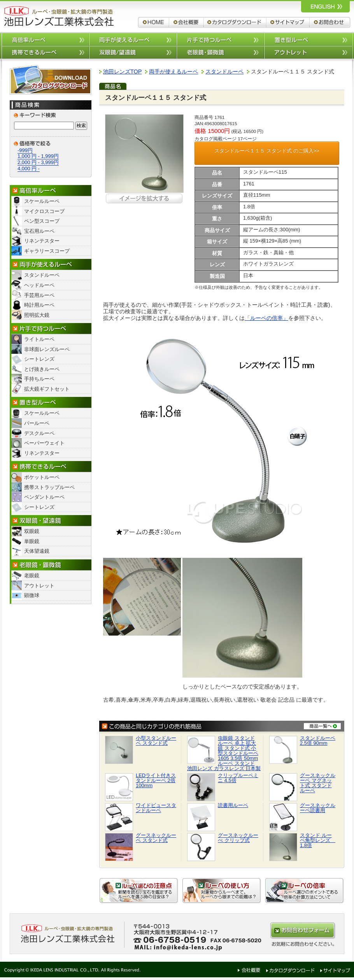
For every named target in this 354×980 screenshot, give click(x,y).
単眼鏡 (32, 541)
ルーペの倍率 (305, 891)
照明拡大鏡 (37, 315)
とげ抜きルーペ (42, 369)
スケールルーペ (42, 201)
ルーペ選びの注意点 (139, 891)
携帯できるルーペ (45, 53)
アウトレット (308, 53)
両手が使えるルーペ (133, 39)
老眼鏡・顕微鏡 (51, 565)
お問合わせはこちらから (303, 930)
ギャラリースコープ (47, 251)
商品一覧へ (322, 726)
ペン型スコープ (42, 221)
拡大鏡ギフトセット (47, 389)
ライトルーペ (39, 339)
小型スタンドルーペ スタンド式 (156, 741)
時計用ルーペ (39, 305)
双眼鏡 (32, 531)
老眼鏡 (32, 576)
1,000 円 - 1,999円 (38, 156)
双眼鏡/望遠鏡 (133, 53)
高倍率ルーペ (45, 39)
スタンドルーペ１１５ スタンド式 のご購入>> (267, 151)
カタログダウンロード (235, 22)
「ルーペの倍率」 (266, 318)
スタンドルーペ (42, 275)
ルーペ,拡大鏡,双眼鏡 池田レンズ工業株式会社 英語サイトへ (325, 6)
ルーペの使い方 (222, 891)
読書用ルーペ (233, 805)
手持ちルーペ (39, 379)
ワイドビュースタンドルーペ (156, 808)
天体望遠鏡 (37, 551)
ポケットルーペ (42, 477)
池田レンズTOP (122, 72)
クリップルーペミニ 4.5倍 (238, 778)
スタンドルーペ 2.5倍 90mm (318, 741)
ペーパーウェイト (44, 443)
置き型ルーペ (308, 39)
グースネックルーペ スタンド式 (156, 838)
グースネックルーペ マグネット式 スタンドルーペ (318, 783)
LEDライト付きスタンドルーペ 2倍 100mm (156, 780)
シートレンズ (39, 359)
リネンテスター (42, 241)
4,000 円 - (29, 169)
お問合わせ (330, 22)
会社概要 (187, 22)
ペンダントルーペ (44, 497)
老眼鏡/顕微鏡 (220, 53)
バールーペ (37, 423)
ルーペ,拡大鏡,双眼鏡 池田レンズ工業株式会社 (58, 16)
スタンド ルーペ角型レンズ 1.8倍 (318, 840)
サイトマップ (288, 22)
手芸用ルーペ (39, 295)
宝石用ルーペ (39, 231)
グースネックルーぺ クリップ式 (238, 838)
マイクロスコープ (44, 211)
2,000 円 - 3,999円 (38, 162)
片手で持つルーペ (220, 39)
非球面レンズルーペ (47, 349)
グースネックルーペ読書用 (318, 808)
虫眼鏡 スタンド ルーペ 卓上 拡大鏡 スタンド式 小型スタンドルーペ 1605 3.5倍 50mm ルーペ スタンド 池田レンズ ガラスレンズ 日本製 (224, 753)
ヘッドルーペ (39, 285)
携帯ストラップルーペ (49, 487)
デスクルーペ (39, 433)
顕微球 (32, 595)
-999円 (25, 150)
